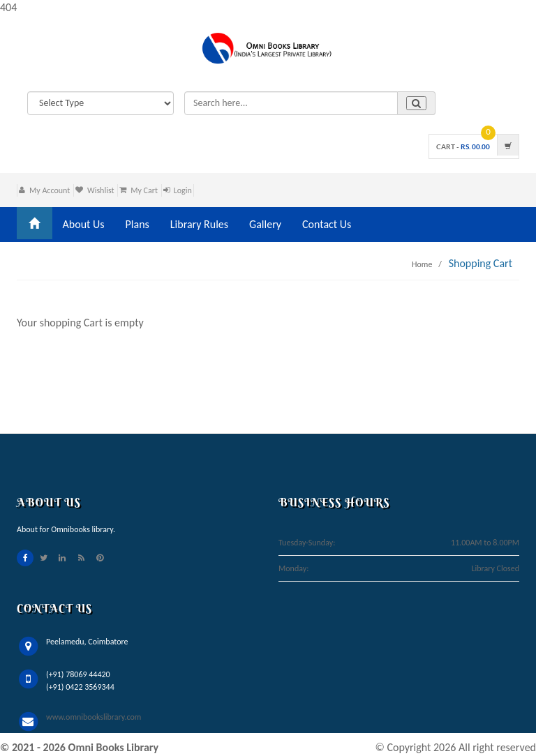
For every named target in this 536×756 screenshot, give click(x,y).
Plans (137, 224)
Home (422, 264)
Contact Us (327, 224)
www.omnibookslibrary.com (94, 717)
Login (183, 190)
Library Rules (199, 224)
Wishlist (101, 190)
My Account (50, 190)
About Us (84, 224)
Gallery (265, 224)
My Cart (144, 190)
